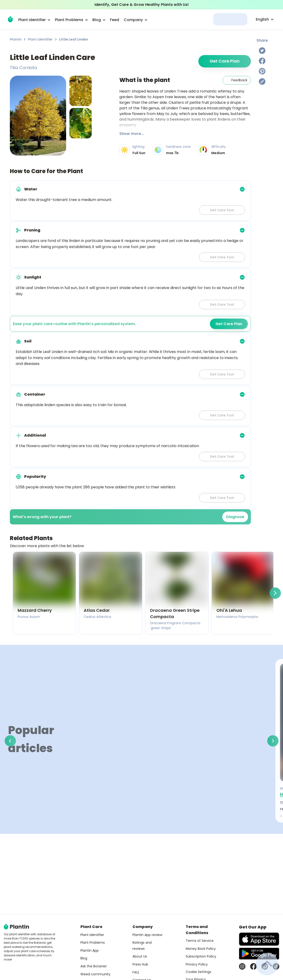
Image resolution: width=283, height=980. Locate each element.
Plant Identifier (40, 39)
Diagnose (235, 517)
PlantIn (16, 39)
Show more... (132, 134)
